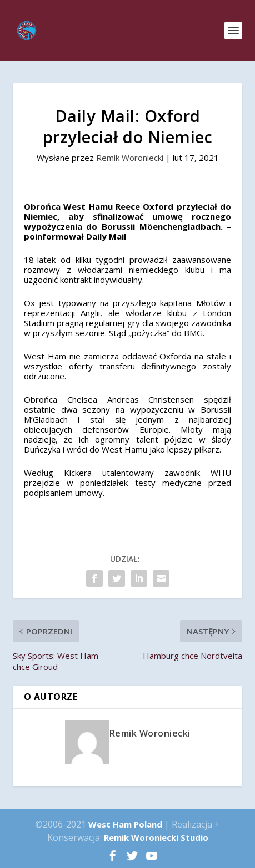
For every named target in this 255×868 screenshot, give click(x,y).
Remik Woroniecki (130, 158)
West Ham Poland (125, 824)
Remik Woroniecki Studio (156, 837)
